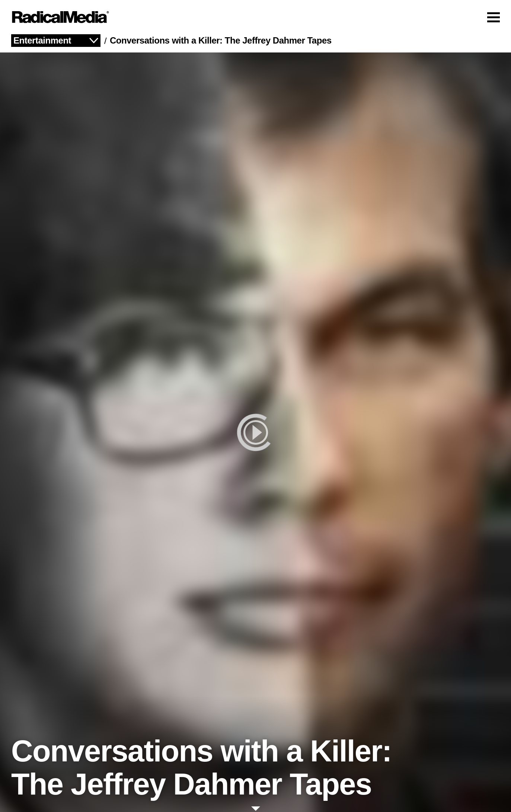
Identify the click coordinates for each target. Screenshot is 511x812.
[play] (255, 432)
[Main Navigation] (255, 17)
